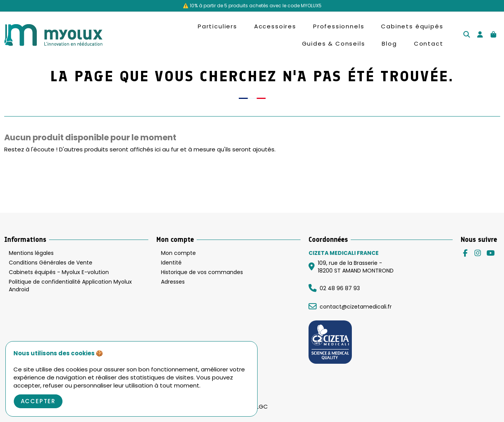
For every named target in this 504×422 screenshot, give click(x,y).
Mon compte (178, 253)
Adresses (173, 282)
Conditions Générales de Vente (51, 263)
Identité (171, 263)
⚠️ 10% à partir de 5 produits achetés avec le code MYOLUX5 (252, 6)
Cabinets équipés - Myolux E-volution (59, 272)
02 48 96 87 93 (340, 288)
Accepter (38, 401)
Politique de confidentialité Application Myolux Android (70, 286)
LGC (262, 406)
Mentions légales (31, 253)
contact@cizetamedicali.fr (356, 307)
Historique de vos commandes (202, 272)
